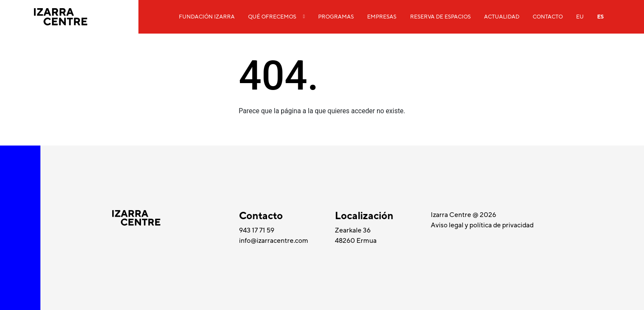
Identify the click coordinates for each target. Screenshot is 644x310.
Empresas (382, 17)
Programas (336, 17)
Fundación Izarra (207, 17)
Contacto (548, 17)
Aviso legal (448, 225)
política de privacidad (501, 225)
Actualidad (502, 17)
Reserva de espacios (440, 17)
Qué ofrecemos (272, 17)
